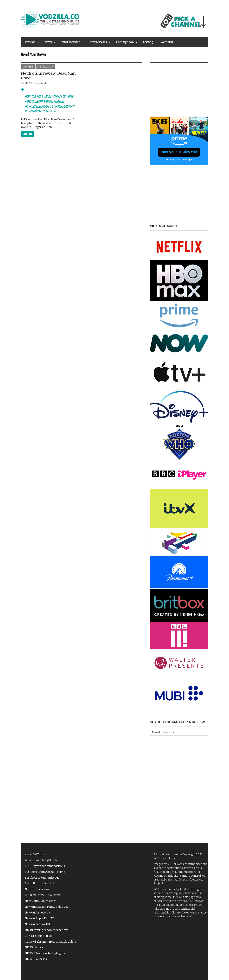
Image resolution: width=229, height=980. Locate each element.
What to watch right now (41, 863)
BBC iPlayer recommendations (45, 868)
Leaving (148, 42)
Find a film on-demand (39, 886)
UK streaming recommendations (47, 932)
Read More (27, 136)
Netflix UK (45, 69)
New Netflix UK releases (41, 903)
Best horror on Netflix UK (42, 880)
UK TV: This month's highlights (45, 956)
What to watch (71, 43)
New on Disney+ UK (38, 915)
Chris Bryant (40, 86)
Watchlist (167, 42)
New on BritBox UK (37, 927)
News (48, 43)
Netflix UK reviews (37, 892)
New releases (98, 43)
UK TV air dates (35, 950)
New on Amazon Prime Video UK (46, 909)
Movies (28, 69)
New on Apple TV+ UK (39, 921)
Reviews (30, 43)
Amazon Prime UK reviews (42, 897)
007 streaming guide (38, 938)
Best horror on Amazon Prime (45, 874)
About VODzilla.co (37, 857)
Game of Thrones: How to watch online (50, 944)
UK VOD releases (36, 961)
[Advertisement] (179, 95)
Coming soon (125, 43)
